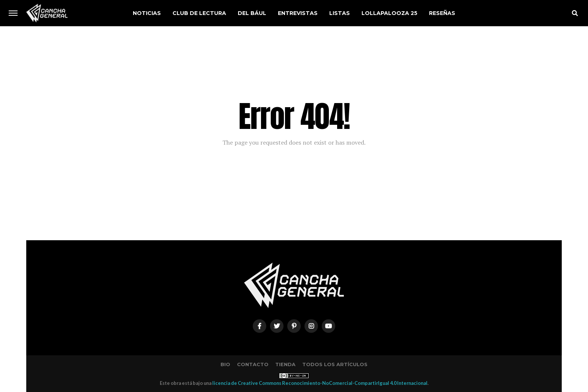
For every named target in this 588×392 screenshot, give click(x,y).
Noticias (147, 13)
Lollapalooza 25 (389, 13)
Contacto (253, 364)
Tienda (285, 364)
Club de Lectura (199, 13)
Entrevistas (298, 13)
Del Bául (252, 13)
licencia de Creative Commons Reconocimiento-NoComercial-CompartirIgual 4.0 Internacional (320, 383)
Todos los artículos (335, 364)
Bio (225, 364)
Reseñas (442, 13)
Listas (340, 13)
